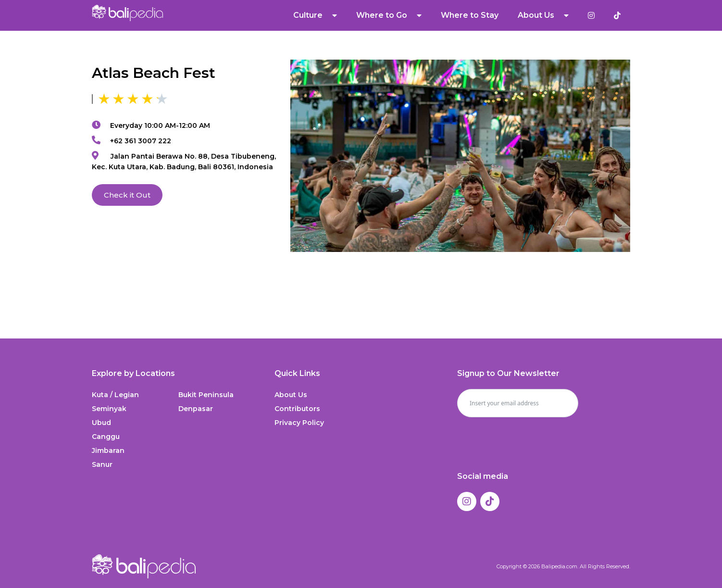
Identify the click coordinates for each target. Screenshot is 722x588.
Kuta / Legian (115, 395)
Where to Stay (470, 15)
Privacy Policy (299, 423)
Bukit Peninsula (206, 395)
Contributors (297, 409)
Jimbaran (108, 450)
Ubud (101, 423)
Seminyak (109, 409)
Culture (315, 15)
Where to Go (389, 15)
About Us (543, 15)
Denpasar (196, 409)
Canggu (106, 437)
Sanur (102, 464)
